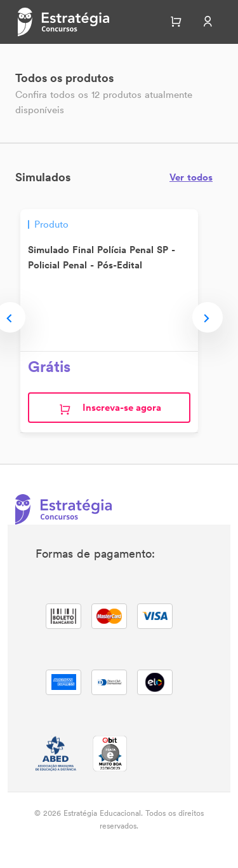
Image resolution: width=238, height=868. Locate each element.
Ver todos (191, 177)
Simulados (43, 177)
